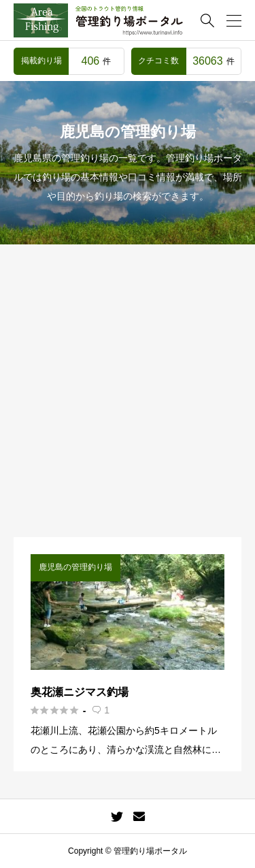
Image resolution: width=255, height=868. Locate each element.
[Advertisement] (128, 403)
